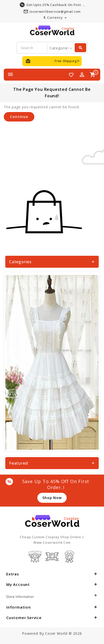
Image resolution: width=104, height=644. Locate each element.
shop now (52, 498)
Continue (19, 117)
